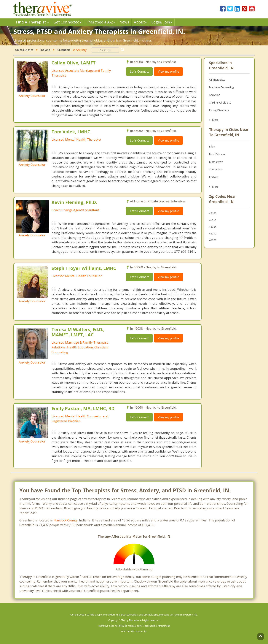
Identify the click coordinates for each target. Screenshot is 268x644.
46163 (213, 213)
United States (24, 50)
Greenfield (64, 50)
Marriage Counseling (221, 87)
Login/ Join (162, 22)
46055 (213, 227)
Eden (212, 146)
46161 (213, 220)
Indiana (45, 50)
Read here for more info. (134, 631)
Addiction (215, 95)
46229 (213, 240)
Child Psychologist (220, 103)
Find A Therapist (32, 22)
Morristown (216, 162)
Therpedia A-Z (100, 22)
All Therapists (217, 80)
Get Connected (67, 22)
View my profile (168, 72)
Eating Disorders (219, 110)
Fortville (214, 177)
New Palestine (218, 154)
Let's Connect (139, 72)
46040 (213, 233)
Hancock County (66, 520)
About (140, 22)
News (124, 22)
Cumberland (216, 169)
